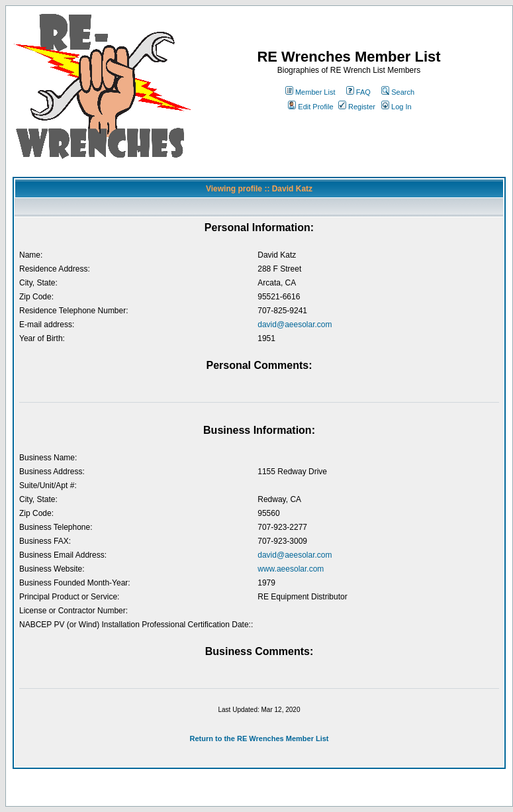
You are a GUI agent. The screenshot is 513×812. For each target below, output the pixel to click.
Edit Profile (310, 107)
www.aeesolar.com (291, 569)
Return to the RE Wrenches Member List (259, 738)
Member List (310, 92)
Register (357, 107)
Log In (396, 107)
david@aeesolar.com (295, 325)
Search (398, 92)
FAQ (358, 92)
